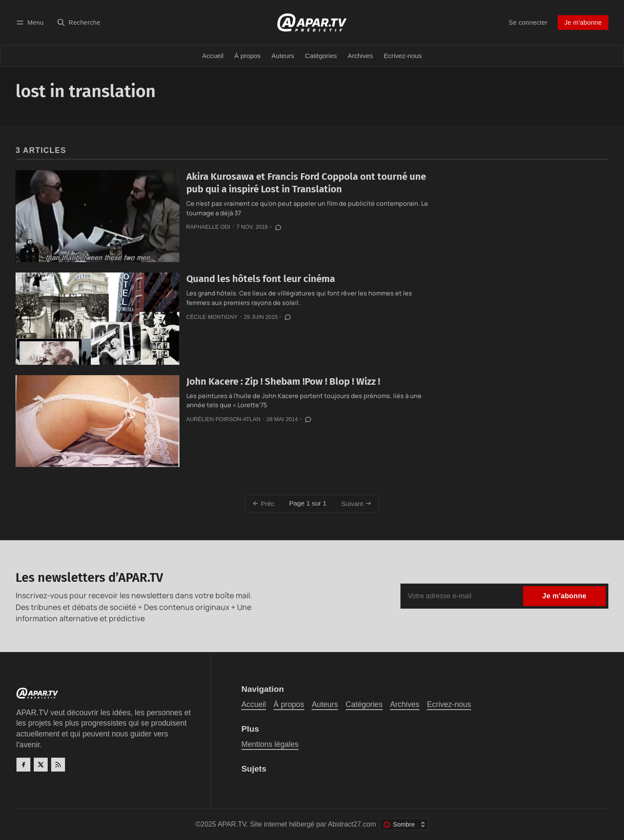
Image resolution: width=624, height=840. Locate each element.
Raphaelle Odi (208, 227)
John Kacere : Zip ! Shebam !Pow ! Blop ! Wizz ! (283, 381)
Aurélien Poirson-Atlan (223, 419)
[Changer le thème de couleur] (404, 824)
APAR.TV (232, 824)
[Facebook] (23, 765)
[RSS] (58, 765)
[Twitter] (41, 765)
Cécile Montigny (212, 317)
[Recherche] (79, 22)
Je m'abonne (583, 23)
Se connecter (528, 23)
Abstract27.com (352, 824)
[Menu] (31, 22)
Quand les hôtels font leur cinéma (261, 279)
